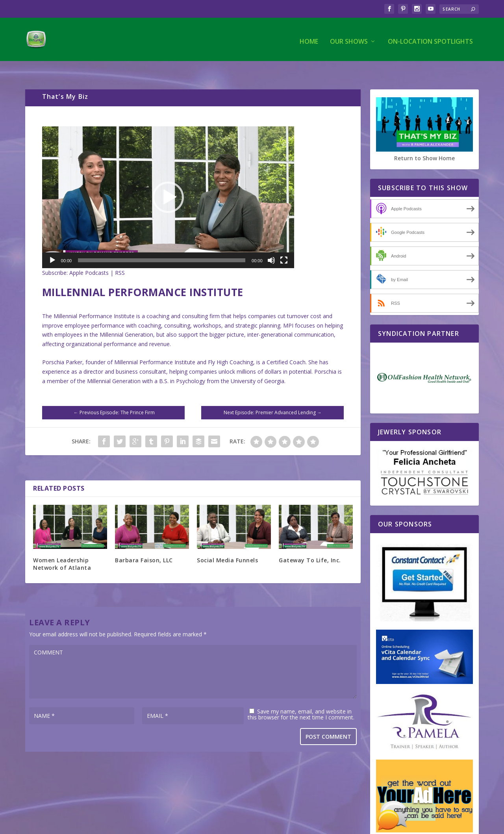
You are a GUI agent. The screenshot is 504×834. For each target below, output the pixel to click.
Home (309, 38)
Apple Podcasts (89, 257)
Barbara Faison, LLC (144, 544)
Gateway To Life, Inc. (310, 544)
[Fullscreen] (284, 244)
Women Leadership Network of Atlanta (62, 548)
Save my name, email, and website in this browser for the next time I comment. (301, 698)
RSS (120, 257)
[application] (168, 181)
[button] (168, 181)
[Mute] (271, 244)
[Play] (52, 244)
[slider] (162, 244)
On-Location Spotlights (430, 38)
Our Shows (349, 38)
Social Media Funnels (227, 544)
